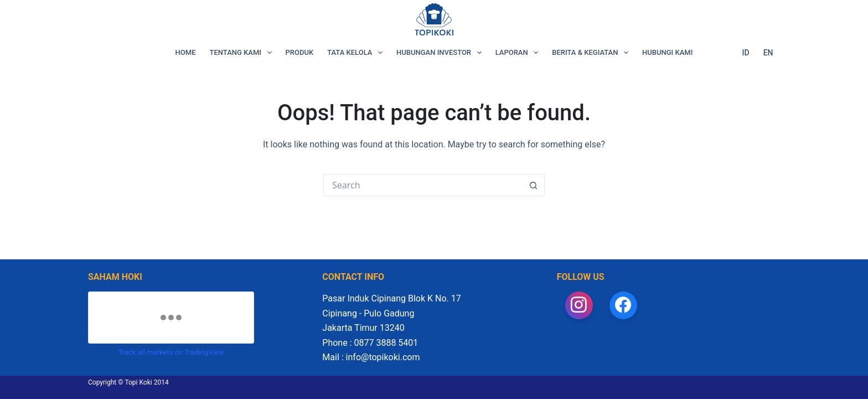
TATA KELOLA (357, 53)
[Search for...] (423, 185)
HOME (186, 52)
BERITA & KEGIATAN (592, 53)
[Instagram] (579, 305)
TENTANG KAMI (243, 53)
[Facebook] (623, 305)
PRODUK (300, 52)
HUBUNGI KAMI (667, 52)
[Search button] (534, 185)
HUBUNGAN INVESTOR (441, 53)
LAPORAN (519, 53)
